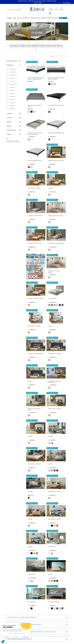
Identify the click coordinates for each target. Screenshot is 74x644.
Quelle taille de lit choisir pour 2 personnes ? (23, 617)
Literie (14, 18)
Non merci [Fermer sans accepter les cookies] (6, 637)
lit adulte (35, 45)
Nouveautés (55, 18)
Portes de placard (35, 18)
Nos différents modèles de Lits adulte (20, 639)
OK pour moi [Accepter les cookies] (26, 637)
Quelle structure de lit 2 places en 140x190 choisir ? (25, 625)
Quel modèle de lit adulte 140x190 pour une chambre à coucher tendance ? (32, 632)
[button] (3, 642)
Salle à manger (25, 18)
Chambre (9, 18)
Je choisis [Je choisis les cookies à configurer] (16, 637)
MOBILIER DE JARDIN (46, 18)
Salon (19, 18)
